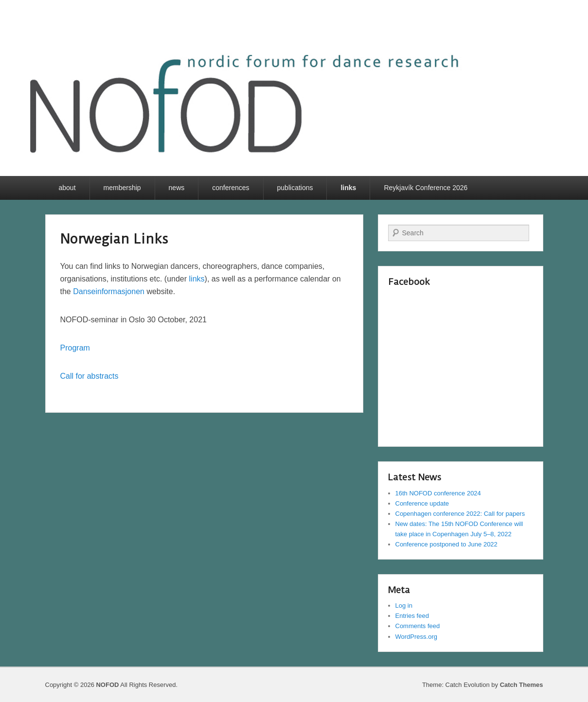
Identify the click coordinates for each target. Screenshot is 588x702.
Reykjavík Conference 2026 (426, 188)
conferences (231, 188)
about (67, 188)
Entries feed (412, 616)
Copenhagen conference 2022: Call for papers (460, 514)
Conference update (422, 503)
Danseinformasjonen (109, 291)
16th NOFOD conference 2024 (438, 493)
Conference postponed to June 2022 (446, 544)
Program (75, 348)
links (348, 188)
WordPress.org (416, 637)
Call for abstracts (89, 376)
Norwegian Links (114, 239)
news (177, 188)
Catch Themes (522, 685)
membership (122, 188)
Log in (404, 605)
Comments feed (418, 626)
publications (295, 188)
